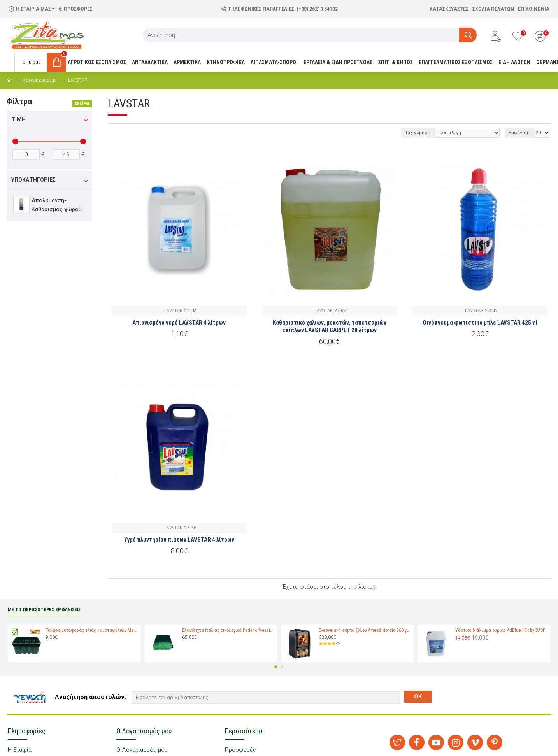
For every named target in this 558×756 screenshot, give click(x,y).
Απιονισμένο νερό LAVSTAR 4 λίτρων (179, 323)
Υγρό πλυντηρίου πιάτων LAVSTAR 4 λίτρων (179, 540)
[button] (276, 667)
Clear (85, 103)
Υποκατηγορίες (33, 180)
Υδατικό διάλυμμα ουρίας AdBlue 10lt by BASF (500, 630)
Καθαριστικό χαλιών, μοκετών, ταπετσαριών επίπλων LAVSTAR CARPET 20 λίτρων (330, 326)
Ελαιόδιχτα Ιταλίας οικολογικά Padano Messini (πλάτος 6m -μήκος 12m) (228, 630)
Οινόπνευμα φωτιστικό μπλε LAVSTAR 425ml (480, 323)
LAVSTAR (173, 311)
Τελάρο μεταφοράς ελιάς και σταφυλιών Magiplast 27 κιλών (92, 630)
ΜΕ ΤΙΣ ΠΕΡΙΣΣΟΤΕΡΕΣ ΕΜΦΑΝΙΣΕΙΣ (44, 610)
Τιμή (18, 119)
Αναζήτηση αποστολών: (90, 697)
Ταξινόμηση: (418, 133)
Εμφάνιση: (520, 133)
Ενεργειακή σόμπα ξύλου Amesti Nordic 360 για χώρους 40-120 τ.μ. (365, 630)
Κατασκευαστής (40, 80)
